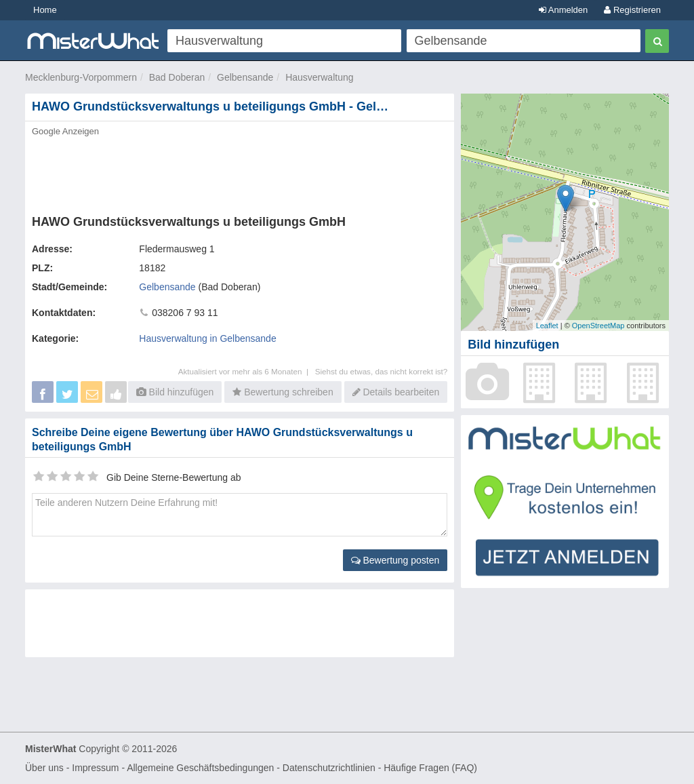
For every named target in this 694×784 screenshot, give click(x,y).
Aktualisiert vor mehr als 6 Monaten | (247, 371)
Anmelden (563, 10)
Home (45, 10)
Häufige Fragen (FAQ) (430, 768)
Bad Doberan (177, 77)
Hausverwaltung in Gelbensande (207, 338)
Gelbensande (245, 77)
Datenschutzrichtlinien (329, 768)
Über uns (44, 768)
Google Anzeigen (65, 131)
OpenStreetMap (598, 326)
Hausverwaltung (319, 77)
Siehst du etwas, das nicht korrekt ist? (382, 371)
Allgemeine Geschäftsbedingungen (200, 768)
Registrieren (632, 10)
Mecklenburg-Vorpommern (81, 77)
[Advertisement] (240, 172)
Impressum (95, 768)
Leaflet (547, 326)
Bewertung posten (395, 560)
